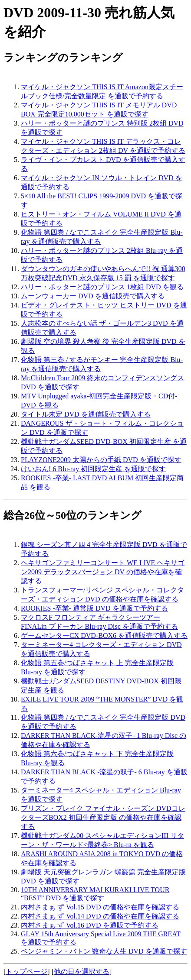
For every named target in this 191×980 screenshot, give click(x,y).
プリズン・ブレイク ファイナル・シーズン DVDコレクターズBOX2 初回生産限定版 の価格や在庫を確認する (103, 817)
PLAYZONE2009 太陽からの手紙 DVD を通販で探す (101, 460)
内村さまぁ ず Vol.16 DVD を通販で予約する (90, 925)
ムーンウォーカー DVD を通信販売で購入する (93, 296)
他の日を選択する (82, 972)
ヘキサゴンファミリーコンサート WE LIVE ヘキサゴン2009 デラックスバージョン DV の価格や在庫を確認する (103, 572)
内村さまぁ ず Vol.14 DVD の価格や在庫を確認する (100, 916)
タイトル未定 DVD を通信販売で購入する (86, 414)
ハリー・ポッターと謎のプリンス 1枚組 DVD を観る (102, 287)
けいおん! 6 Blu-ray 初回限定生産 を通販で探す (93, 469)
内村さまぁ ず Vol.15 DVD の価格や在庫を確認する (100, 907)
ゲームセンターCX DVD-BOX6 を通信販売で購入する (104, 636)
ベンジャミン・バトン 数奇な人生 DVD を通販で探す (104, 951)
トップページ (26, 972)
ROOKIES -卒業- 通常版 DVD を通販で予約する (94, 608)
